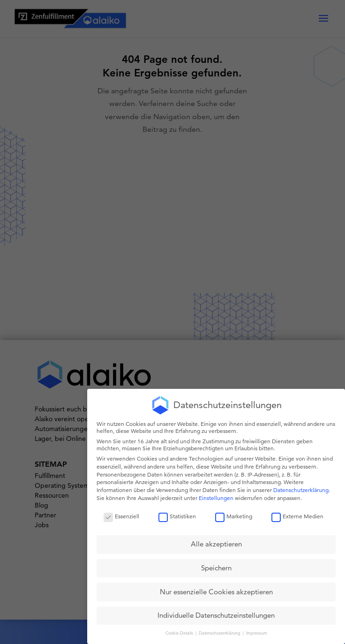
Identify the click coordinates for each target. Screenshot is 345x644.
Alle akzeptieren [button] (216, 544)
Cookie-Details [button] (180, 633)
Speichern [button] (216, 568)
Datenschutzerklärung (301, 490)
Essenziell (121, 516)
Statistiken (177, 516)
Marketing (234, 516)
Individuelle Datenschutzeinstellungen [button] (216, 615)
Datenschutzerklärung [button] (220, 633)
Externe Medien (297, 516)
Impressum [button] (257, 633)
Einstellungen (216, 498)
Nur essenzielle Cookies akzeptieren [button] (216, 592)
